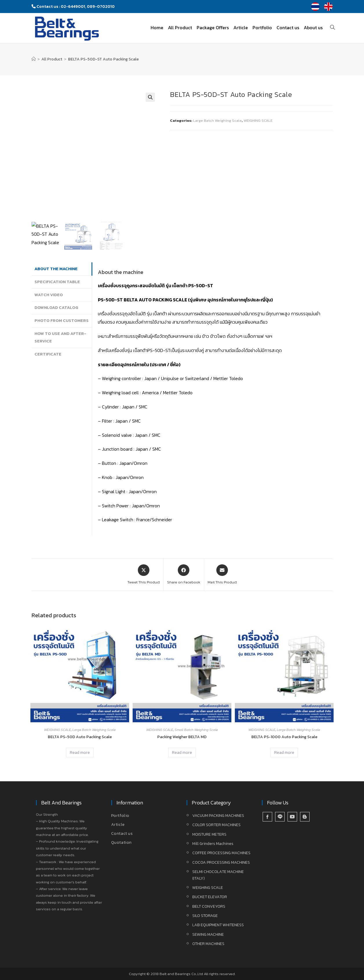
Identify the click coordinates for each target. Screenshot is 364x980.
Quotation (121, 842)
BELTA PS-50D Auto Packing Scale (80, 737)
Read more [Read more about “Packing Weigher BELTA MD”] (182, 752)
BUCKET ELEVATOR (210, 897)
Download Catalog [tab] (56, 307)
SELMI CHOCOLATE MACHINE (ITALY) (218, 875)
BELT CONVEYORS (209, 906)
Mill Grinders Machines (213, 844)
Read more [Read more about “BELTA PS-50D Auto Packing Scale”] (80, 752)
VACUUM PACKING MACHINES (218, 816)
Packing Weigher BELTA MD (182, 737)
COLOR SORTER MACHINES (216, 825)
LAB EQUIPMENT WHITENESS (218, 925)
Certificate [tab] (48, 354)
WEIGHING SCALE (258, 120)
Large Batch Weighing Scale (217, 120)
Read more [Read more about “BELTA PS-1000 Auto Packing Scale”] (284, 752)
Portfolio (120, 816)
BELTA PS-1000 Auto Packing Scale (284, 737)
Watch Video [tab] (49, 295)
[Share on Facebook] (184, 575)
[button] (150, 97)
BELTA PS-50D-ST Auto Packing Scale (103, 59)
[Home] (34, 59)
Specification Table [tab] (57, 282)
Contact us (122, 833)
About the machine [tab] (56, 269)
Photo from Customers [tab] (62, 320)
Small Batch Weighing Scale (196, 730)
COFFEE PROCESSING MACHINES (221, 853)
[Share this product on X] (144, 575)
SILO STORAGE (205, 916)
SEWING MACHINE (208, 934)
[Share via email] (222, 575)
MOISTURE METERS (209, 834)
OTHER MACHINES (208, 944)
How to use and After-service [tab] (60, 337)
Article (118, 825)
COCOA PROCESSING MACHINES (221, 862)
